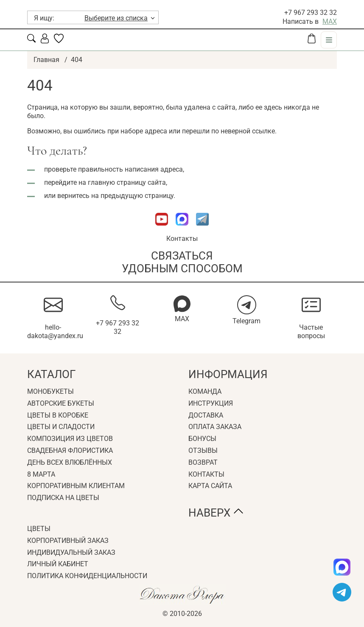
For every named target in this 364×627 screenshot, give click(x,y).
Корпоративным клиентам (76, 486)
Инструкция (211, 403)
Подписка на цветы (63, 498)
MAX (330, 21)
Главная (46, 60)
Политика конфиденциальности (87, 576)
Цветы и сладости (61, 427)
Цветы (39, 529)
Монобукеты (50, 391)
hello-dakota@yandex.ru (55, 332)
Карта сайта (210, 486)
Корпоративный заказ (68, 541)
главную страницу (117, 182)
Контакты (182, 239)
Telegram (246, 321)
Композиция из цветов (70, 439)
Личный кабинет (58, 564)
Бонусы (202, 439)
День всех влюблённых (70, 462)
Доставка (206, 415)
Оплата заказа (215, 427)
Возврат (203, 462)
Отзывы (203, 450)
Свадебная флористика (70, 450)
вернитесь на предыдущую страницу (115, 196)
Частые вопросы (311, 332)
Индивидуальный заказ (71, 552)
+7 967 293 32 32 (311, 13)
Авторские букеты (61, 403)
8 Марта (41, 474)
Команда (205, 391)
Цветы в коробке (58, 415)
